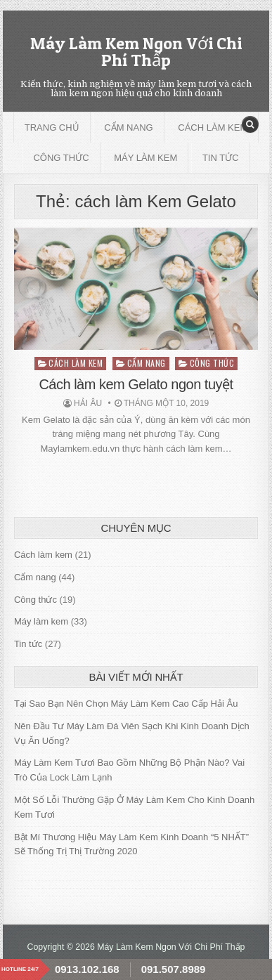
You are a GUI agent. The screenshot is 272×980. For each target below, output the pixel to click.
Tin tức (221, 158)
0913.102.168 (87, 969)
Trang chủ (52, 128)
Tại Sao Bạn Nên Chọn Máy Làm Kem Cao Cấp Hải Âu (126, 704)
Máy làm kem (145, 158)
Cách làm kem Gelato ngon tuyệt (136, 384)
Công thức (61, 158)
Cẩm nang (128, 128)
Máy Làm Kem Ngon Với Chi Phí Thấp (136, 52)
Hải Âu (88, 403)
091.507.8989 (174, 969)
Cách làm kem (213, 128)
